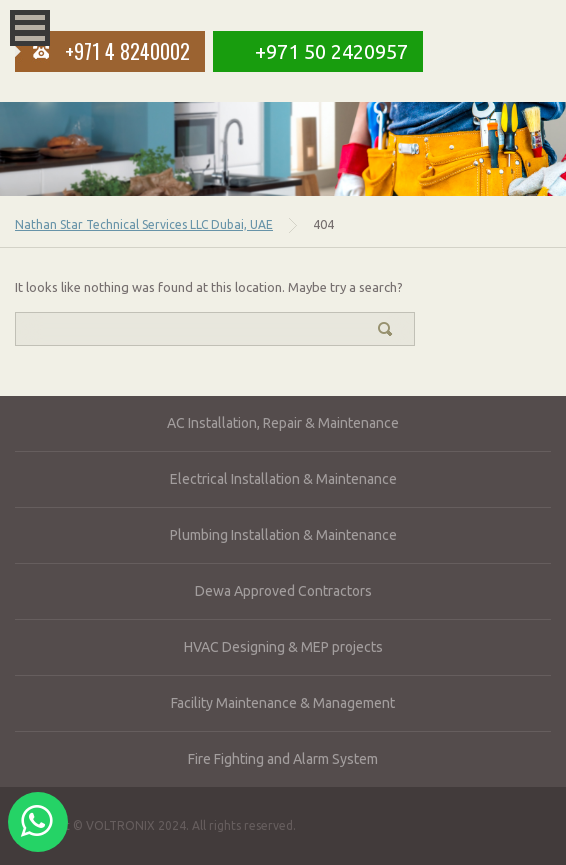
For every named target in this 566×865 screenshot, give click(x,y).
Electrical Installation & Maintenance (283, 479)
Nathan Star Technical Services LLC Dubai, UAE (144, 224)
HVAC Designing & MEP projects (283, 647)
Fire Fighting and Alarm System (283, 759)
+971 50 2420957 (331, 51)
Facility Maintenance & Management (283, 703)
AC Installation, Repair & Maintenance (283, 423)
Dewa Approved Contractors (283, 591)
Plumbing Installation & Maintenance (283, 535)
